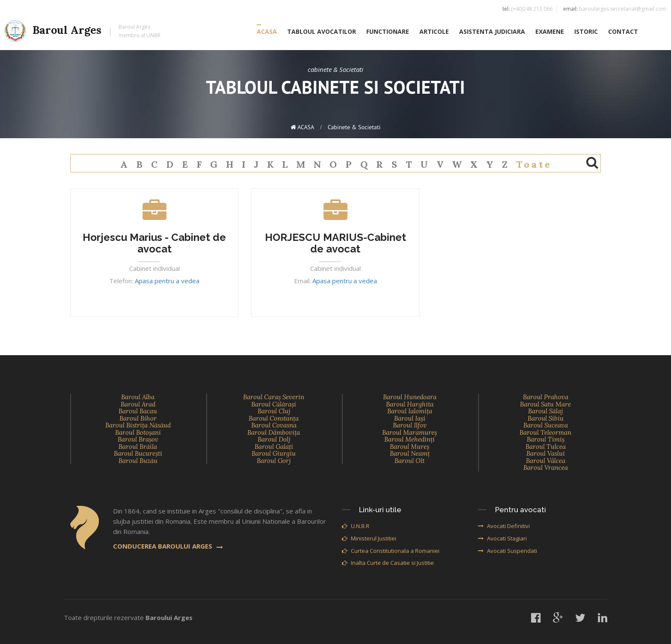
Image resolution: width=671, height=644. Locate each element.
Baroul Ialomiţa (410, 411)
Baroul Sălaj (545, 411)
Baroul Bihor (138, 418)
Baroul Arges (82, 33)
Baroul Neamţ (410, 453)
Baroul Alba (138, 397)
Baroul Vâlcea (546, 461)
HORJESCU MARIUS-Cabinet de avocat (335, 243)
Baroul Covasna (274, 425)
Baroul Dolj (274, 439)
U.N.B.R (356, 526)
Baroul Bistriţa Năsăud (138, 425)
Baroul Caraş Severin (274, 397)
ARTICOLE (434, 33)
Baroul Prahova (546, 397)
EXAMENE (550, 33)
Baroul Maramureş (410, 432)
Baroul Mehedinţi (410, 439)
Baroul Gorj (274, 461)
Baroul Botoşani (138, 432)
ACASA (267, 33)
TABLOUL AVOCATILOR (322, 33)
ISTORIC (586, 33)
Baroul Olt (410, 461)
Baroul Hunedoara (410, 397)
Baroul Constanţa (274, 418)
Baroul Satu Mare (545, 404)
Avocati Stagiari (502, 538)
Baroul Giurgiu (274, 453)
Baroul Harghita (410, 404)
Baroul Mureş (410, 447)
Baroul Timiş (546, 439)
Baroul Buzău (138, 461)
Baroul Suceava (546, 425)
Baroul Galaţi (274, 447)
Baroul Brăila (138, 447)
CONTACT (623, 33)
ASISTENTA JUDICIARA (492, 33)
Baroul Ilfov (410, 425)
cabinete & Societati (354, 127)
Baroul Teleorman (545, 432)
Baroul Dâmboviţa (274, 432)
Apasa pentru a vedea (167, 281)
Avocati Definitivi (504, 526)
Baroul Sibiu (546, 418)
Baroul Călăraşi (274, 404)
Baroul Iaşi (410, 418)
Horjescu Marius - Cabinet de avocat (154, 243)
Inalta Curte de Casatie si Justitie (388, 563)
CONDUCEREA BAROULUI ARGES (168, 546)
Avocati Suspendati (508, 551)
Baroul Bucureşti (138, 453)
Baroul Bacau (138, 411)
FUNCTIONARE (388, 33)
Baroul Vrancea (546, 467)
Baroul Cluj (274, 411)
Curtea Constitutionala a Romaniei (391, 551)
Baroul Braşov (138, 439)
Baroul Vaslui (546, 453)
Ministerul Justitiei (369, 538)
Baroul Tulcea (546, 447)
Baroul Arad (138, 404)
